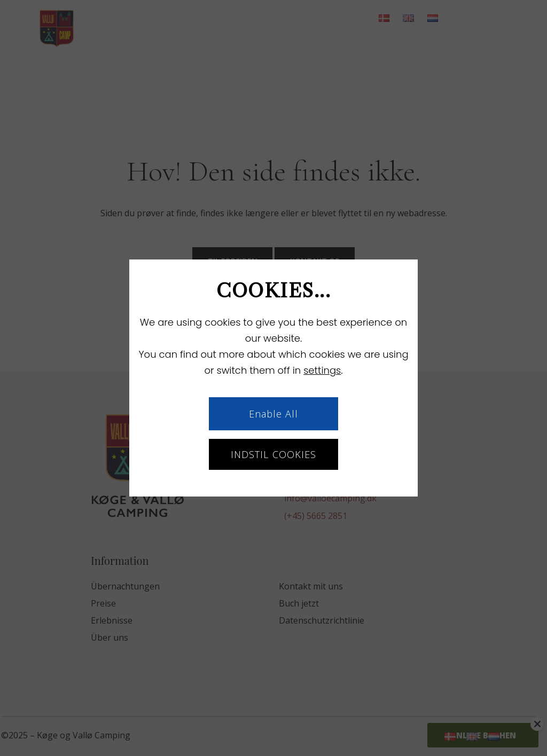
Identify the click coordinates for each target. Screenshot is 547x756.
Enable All (274, 414)
